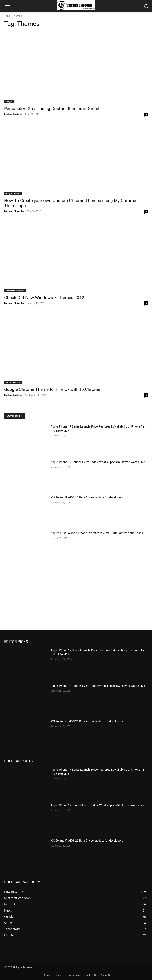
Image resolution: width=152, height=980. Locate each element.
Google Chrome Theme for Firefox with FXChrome (52, 389)
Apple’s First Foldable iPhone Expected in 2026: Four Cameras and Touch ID (98, 533)
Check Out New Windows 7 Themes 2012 (44, 298)
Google (9, 102)
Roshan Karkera (13, 114)
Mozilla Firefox (13, 382)
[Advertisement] (76, 599)
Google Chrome (13, 193)
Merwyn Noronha (14, 211)
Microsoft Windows (15, 291)
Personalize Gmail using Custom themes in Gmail (51, 109)
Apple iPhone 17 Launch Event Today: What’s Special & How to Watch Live (98, 462)
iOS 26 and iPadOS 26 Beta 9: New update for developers (87, 497)
